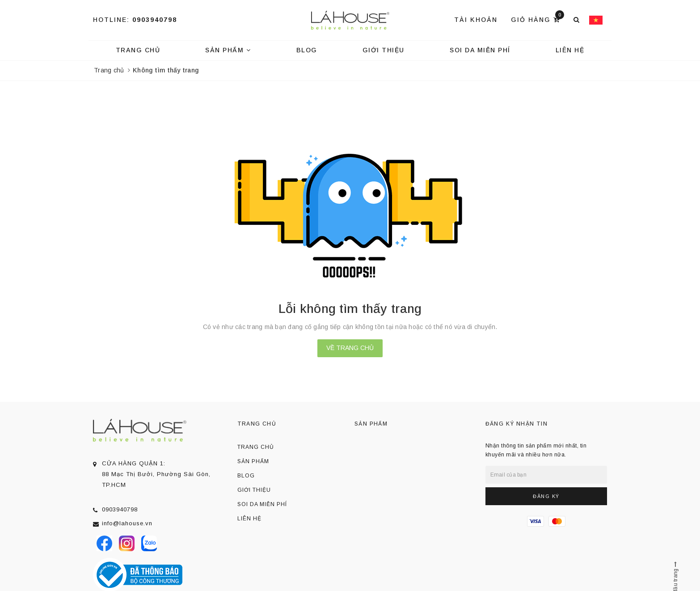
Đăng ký (546, 496)
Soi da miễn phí (480, 50)
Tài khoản (476, 20)
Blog (307, 50)
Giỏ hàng (538, 19)
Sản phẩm (228, 50)
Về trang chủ (350, 348)
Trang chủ (138, 50)
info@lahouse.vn (127, 523)
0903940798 (155, 20)
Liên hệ (570, 50)
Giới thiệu (384, 50)
